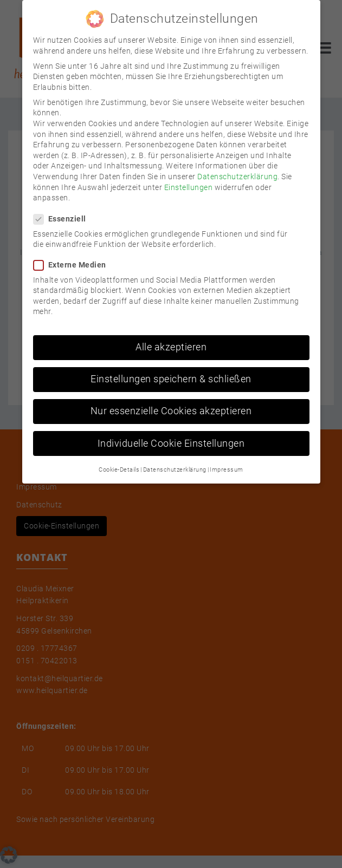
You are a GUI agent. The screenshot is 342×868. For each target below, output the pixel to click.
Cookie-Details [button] (119, 460)
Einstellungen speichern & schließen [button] (171, 369)
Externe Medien (73, 255)
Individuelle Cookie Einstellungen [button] (171, 434)
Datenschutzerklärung (237, 167)
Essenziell (63, 209)
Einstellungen (189, 177)
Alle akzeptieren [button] (171, 337)
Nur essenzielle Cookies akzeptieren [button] (171, 401)
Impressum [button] (227, 460)
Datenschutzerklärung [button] (175, 460)
